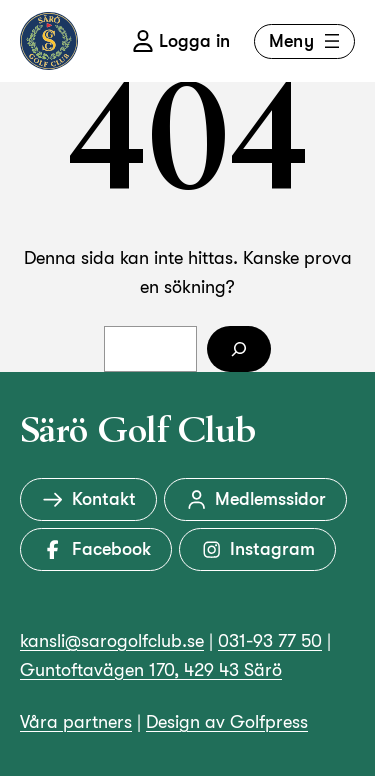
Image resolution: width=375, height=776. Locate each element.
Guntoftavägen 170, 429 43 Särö (151, 670)
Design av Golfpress (227, 722)
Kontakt (88, 499)
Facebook (96, 549)
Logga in (181, 41)
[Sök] (239, 349)
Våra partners (76, 722)
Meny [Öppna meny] (306, 41)
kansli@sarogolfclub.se (112, 641)
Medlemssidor (256, 499)
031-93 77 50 (270, 641)
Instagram (258, 549)
